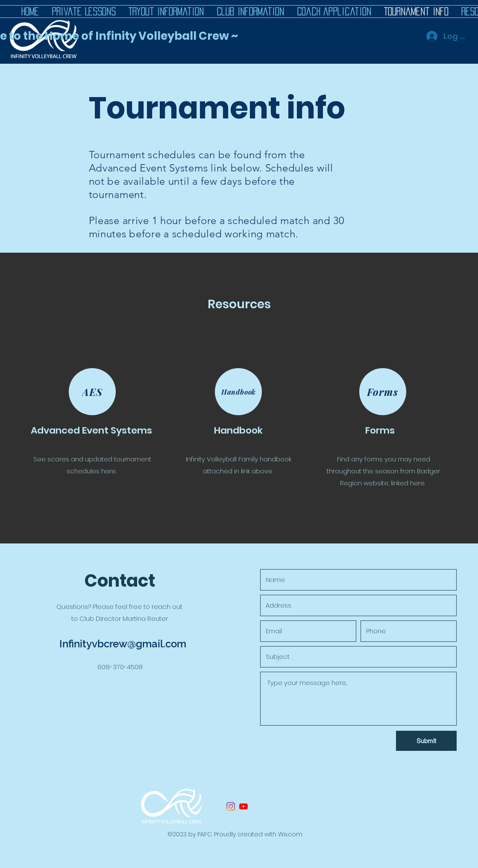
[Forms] (383, 392)
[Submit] (426, 741)
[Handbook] (238, 392)
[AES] (92, 392)
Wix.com (290, 834)
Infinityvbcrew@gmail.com (123, 644)
